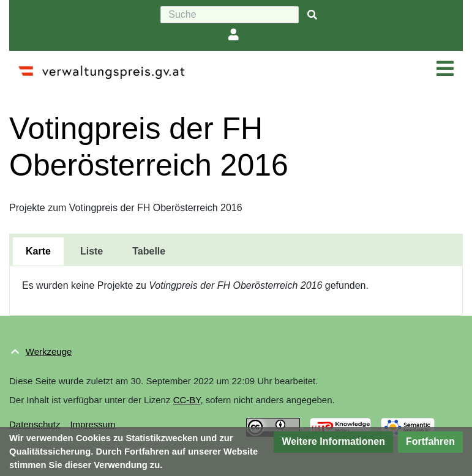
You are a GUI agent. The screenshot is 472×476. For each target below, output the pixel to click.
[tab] (38, 251)
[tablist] (236, 250)
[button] (333, 442)
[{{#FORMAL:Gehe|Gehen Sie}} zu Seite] (312, 15)
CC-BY (187, 400)
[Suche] (230, 15)
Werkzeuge (49, 351)
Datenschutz (35, 424)
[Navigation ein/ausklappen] (445, 69)
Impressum (92, 424)
